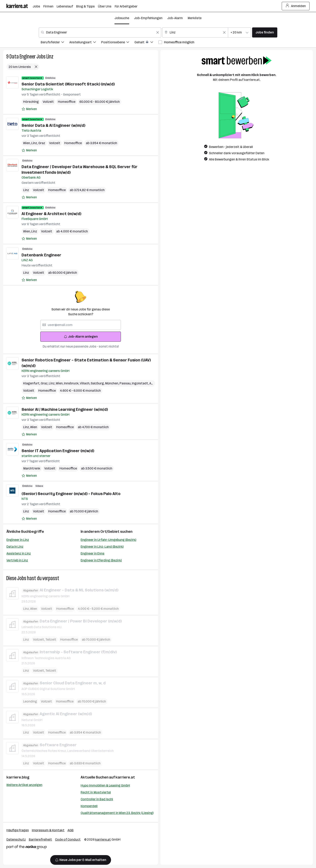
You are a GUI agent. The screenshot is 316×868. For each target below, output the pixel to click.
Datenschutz (16, 839)
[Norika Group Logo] (27, 848)
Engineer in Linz (18, 540)
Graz (42, 143)
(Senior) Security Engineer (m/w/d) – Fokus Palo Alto (71, 494)
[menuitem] (55, 43)
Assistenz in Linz (19, 553)
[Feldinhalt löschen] (158, 32)
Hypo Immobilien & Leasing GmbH (105, 785)
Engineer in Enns (93, 553)
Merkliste (195, 18)
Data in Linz (15, 547)
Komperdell (89, 806)
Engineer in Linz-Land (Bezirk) (102, 547)
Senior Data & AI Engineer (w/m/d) (53, 125)
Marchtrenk (32, 468)
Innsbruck (72, 383)
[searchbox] (81, 325)
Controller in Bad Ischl (97, 799)
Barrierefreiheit (40, 839)
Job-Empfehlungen (148, 18)
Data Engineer (23, 57)
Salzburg (98, 383)
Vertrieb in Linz (17, 560)
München (112, 383)
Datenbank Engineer (41, 255)
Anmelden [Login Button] (296, 6)
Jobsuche (122, 18)
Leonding (30, 701)
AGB (71, 830)
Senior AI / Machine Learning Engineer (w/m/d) (65, 409)
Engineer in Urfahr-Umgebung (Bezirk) (108, 540)
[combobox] (100, 32)
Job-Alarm (175, 18)
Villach (85, 383)
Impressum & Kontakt (48, 830)
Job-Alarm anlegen (81, 337)
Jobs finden (265, 32)
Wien (27, 143)
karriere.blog (18, 777)
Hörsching (31, 102)
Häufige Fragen (18, 830)
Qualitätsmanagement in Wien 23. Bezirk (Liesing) (117, 813)
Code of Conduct (68, 839)
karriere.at (125, 777)
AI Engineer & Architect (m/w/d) (51, 214)
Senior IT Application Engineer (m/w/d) (58, 451)
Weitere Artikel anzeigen (24, 785)
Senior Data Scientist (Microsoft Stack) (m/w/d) (68, 84)
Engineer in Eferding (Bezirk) (101, 560)
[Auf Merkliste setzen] (29, 109)
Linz (50, 57)
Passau (126, 383)
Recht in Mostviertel (96, 792)
